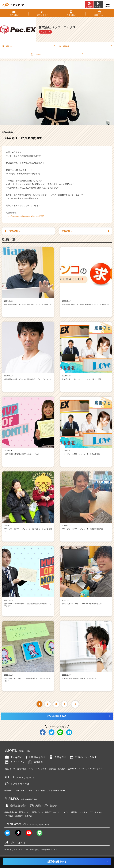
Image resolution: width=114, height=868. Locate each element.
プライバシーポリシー (56, 791)
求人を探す (13, 757)
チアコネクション (96, 812)
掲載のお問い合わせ (43, 806)
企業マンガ (72, 769)
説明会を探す (35, 757)
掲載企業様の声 (11, 812)
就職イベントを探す (83, 757)
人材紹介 (84, 812)
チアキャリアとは (17, 784)
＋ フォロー (45, 32)
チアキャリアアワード (13, 850)
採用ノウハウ (38, 812)
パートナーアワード (49, 850)
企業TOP (28, 46)
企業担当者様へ (16, 806)
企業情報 (85, 46)
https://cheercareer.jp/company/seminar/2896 (25, 216)
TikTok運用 (9, 816)
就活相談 (52, 769)
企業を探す (57, 757)
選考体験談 (22, 769)
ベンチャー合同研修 (70, 812)
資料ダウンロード (52, 812)
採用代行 (28, 816)
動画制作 (19, 816)
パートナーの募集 (32, 850)
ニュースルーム (20, 791)
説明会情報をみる (57, 716)
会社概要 (8, 791)
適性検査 (35, 762)
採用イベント (24, 812)
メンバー (57, 54)
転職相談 (62, 769)
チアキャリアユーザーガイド (90, 769)
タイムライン (15, 762)
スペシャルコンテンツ (38, 769)
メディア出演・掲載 (37, 791)
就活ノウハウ (10, 769)
